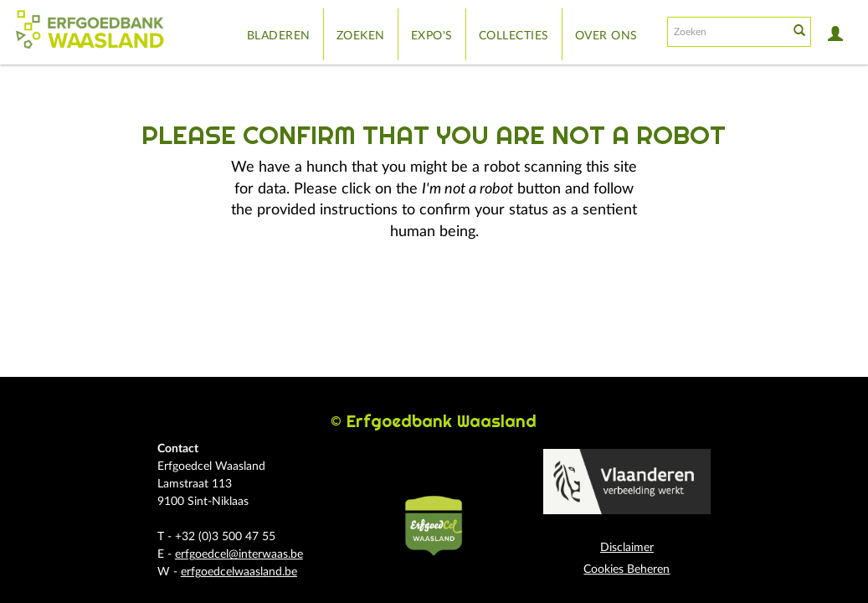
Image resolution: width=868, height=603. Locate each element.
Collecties (514, 36)
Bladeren (279, 36)
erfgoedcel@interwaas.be (239, 554)
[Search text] (727, 32)
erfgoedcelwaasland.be (239, 572)
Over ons (606, 36)
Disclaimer (627, 548)
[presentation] (457, 296)
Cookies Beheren (627, 569)
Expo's (432, 36)
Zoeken (361, 36)
